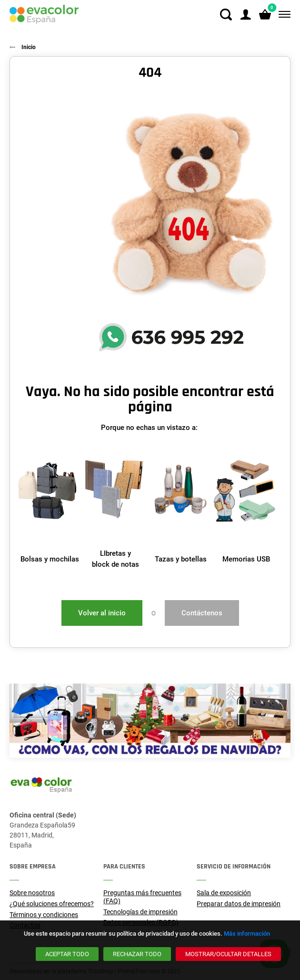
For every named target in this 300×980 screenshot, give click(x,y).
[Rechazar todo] (137, 954)
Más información (247, 934)
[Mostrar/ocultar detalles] (228, 954)
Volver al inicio (102, 613)
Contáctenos (202, 613)
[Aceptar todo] (67, 954)
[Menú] (283, 15)
